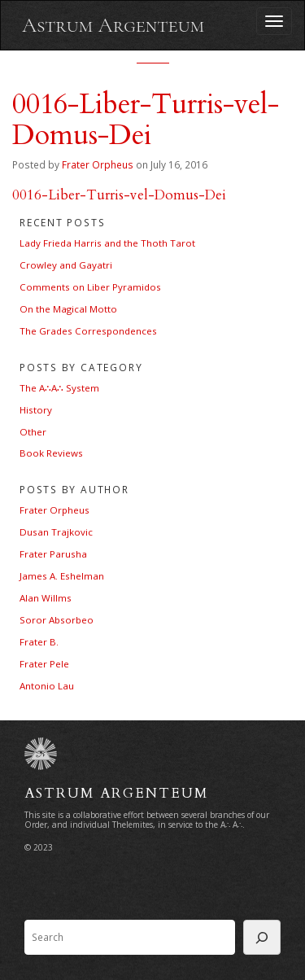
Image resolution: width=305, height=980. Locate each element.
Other (33, 432)
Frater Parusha (53, 554)
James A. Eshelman (62, 576)
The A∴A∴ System (59, 388)
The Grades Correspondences (88, 331)
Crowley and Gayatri (66, 265)
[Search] (262, 938)
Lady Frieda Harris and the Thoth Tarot (107, 243)
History (36, 410)
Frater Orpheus (98, 164)
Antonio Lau (47, 686)
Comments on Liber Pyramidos (90, 287)
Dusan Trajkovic (56, 532)
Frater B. (39, 642)
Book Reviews (51, 453)
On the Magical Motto (68, 309)
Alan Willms (46, 598)
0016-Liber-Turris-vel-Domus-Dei (119, 195)
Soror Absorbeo (57, 620)
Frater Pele (44, 664)
